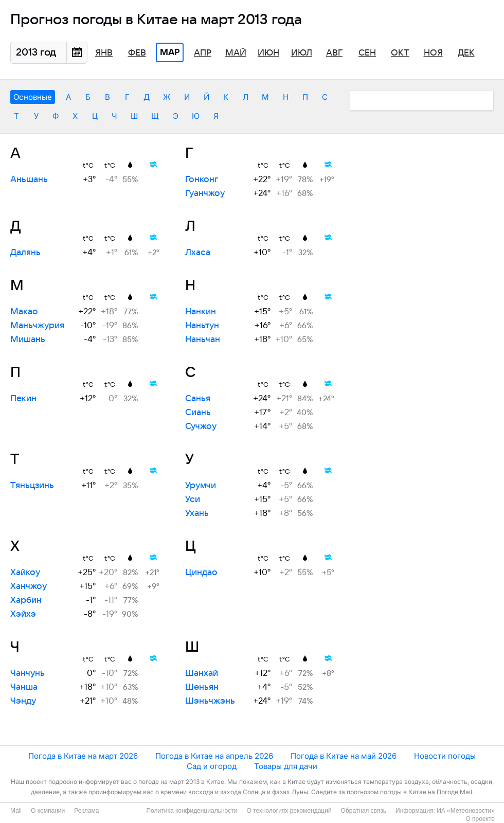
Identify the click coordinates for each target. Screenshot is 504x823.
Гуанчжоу (205, 193)
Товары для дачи (286, 766)
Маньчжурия (37, 326)
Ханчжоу (29, 586)
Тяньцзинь (32, 486)
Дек (466, 53)
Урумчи (201, 486)
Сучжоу (201, 426)
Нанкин (201, 312)
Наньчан (203, 339)
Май (236, 53)
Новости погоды (445, 756)
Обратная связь (364, 811)
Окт (400, 53)
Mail (16, 811)
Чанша (24, 687)
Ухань (197, 513)
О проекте (480, 819)
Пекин (23, 399)
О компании (48, 811)
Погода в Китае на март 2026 (83, 756)
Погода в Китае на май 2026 (344, 756)
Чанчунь (28, 673)
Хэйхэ (23, 614)
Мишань (28, 339)
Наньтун (202, 326)
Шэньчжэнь (210, 701)
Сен (367, 53)
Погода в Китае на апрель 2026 (214, 756)
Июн (268, 53)
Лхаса (198, 253)
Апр (203, 53)
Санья (198, 399)
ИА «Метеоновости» (466, 811)
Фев (137, 53)
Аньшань (29, 180)
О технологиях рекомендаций (289, 811)
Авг (334, 53)
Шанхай (202, 673)
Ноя (433, 53)
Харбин (26, 600)
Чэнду (23, 701)
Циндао (201, 572)
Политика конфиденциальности (192, 811)
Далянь (25, 253)
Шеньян (202, 687)
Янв (104, 53)
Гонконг (202, 180)
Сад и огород (212, 766)
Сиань (198, 413)
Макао (24, 312)
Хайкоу (25, 572)
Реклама (86, 811)
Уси (193, 499)
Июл (302, 53)
